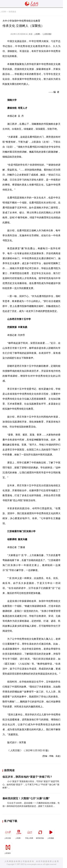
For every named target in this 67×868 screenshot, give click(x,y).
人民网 (3, 12)
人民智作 (8, 848)
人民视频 (51, 833)
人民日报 (8, 833)
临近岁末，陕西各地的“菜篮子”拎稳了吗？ (27, 777)
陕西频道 (12, 12)
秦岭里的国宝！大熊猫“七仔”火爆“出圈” (26, 798)
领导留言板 (40, 833)
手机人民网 (29, 833)
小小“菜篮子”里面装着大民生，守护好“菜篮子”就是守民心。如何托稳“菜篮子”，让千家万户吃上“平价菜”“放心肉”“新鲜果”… (31, 785)
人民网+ (19, 833)
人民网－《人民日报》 (43, 34)
